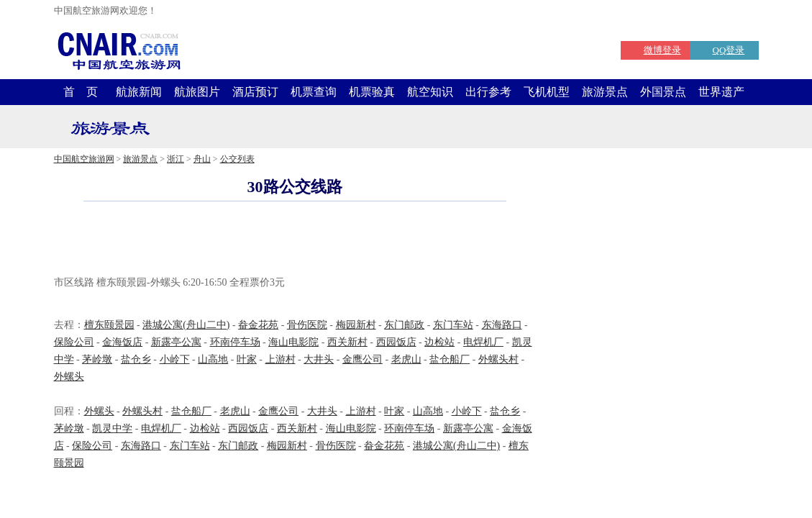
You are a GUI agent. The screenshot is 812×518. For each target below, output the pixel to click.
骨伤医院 (307, 325)
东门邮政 (404, 325)
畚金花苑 (258, 325)
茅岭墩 (97, 359)
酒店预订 (255, 92)
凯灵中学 (112, 428)
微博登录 (662, 50)
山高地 (213, 359)
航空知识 (430, 92)
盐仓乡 (136, 359)
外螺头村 (498, 359)
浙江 (175, 159)
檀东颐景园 (109, 325)
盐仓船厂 (450, 359)
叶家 (247, 359)
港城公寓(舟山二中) (186, 325)
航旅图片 (197, 92)
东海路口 (502, 325)
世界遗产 (721, 92)
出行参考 (488, 92)
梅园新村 (356, 325)
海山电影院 (293, 342)
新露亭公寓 (176, 342)
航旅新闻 (139, 92)
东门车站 (453, 325)
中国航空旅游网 (84, 159)
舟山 (202, 159)
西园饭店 (396, 342)
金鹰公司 (362, 359)
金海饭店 (122, 342)
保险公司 (74, 342)
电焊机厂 (483, 342)
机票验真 (372, 92)
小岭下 (175, 359)
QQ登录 (729, 50)
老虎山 (406, 359)
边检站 (439, 342)
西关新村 (347, 342)
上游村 (280, 359)
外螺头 (69, 377)
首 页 (81, 92)
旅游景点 (605, 92)
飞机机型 (547, 92)
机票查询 (314, 92)
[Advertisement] (295, 240)
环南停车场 (235, 342)
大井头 (319, 359)
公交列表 (237, 159)
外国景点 (663, 92)
